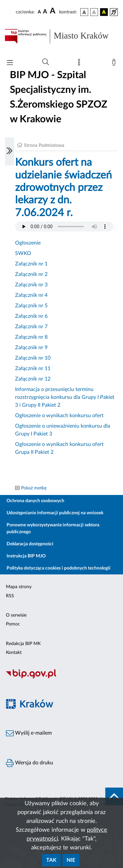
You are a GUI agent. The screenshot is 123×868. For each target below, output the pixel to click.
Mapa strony (19, 587)
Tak (51, 860)
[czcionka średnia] (45, 12)
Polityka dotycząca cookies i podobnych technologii (59, 568)
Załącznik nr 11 (33, 368)
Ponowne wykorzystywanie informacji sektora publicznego (53, 528)
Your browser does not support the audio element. (64, 227)
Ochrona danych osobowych (35, 501)
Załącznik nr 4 (31, 295)
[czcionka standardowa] (39, 12)
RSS (10, 596)
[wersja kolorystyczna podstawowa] (84, 12)
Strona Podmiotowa (44, 145)
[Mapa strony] (80, 64)
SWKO (23, 253)
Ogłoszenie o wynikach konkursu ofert (59, 416)
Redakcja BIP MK (23, 644)
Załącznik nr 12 (33, 379)
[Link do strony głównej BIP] (61, 36)
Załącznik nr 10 (33, 358)
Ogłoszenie (28, 243)
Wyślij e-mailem (29, 733)
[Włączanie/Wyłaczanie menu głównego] (10, 63)
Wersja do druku (30, 763)
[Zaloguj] (115, 64)
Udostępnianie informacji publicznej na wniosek (55, 513)
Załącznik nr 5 (31, 306)
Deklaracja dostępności (30, 544)
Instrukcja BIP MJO (26, 556)
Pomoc (13, 624)
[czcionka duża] (53, 11)
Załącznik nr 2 (31, 274)
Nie (71, 860)
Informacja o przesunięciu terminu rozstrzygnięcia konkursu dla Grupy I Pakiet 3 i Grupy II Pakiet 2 (65, 397)
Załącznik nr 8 (31, 337)
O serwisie (16, 615)
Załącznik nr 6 (31, 316)
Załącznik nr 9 (31, 348)
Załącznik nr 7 (31, 327)
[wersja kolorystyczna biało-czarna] (94, 12)
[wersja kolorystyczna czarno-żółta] (104, 12)
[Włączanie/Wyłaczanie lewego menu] (10, 151)
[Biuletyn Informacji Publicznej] (61, 677)
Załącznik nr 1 (31, 264)
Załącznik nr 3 (31, 285)
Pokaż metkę (34, 488)
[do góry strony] (114, 796)
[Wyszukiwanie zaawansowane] (46, 62)
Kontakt (14, 653)
